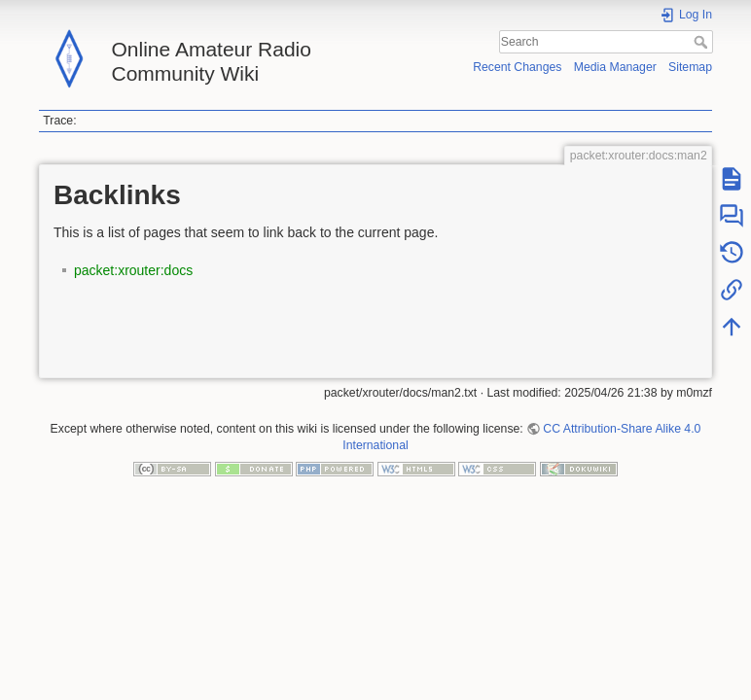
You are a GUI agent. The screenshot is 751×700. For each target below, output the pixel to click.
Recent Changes (517, 67)
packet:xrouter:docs (133, 270)
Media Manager (615, 67)
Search (703, 42)
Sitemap (690, 67)
